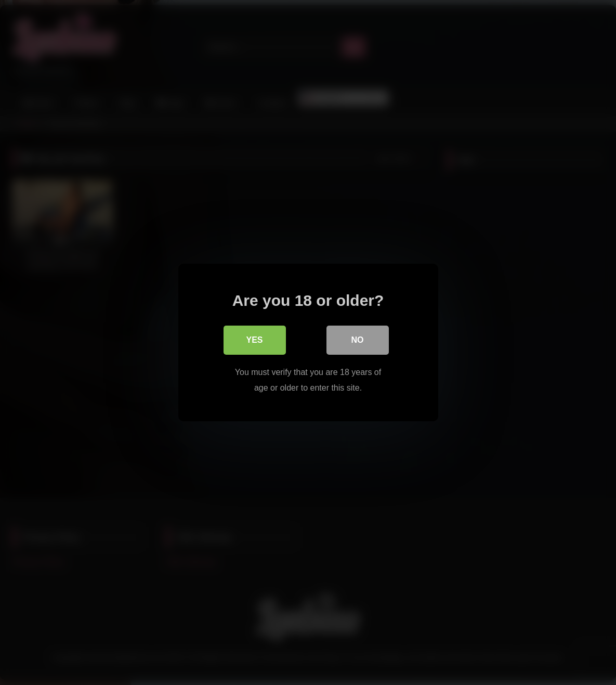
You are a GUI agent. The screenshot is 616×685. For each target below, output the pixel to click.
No (358, 340)
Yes (254, 340)
